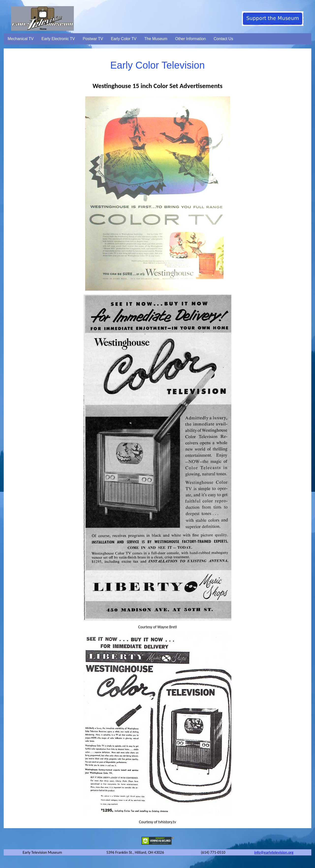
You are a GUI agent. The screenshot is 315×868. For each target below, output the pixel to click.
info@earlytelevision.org (274, 852)
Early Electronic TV (58, 39)
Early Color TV (124, 39)
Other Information (191, 39)
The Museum (156, 39)
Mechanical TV (21, 39)
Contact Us (223, 39)
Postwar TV (93, 39)
